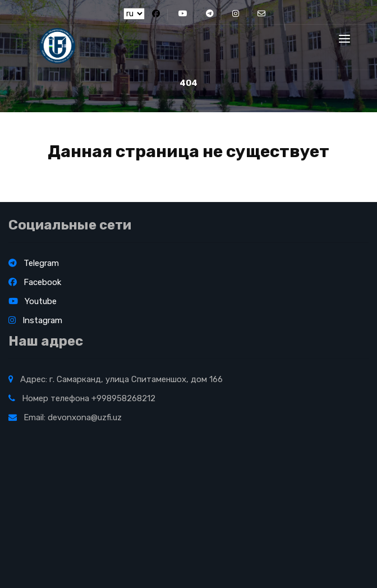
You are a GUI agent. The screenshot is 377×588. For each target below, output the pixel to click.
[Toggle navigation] (344, 39)
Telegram (34, 263)
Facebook (35, 282)
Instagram (35, 320)
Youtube (33, 301)
